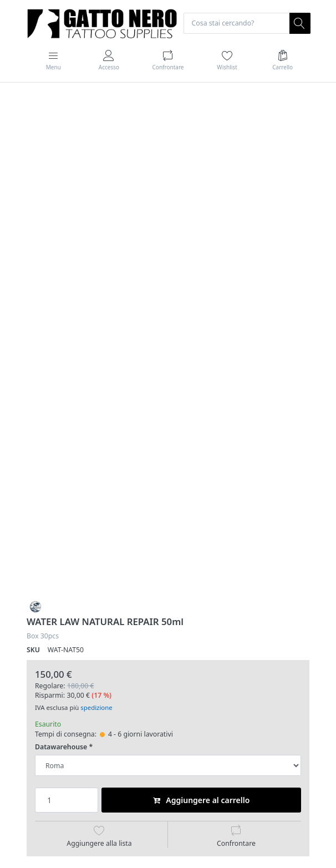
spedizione (96, 707)
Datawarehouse (61, 747)
